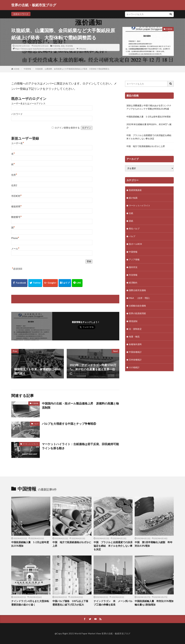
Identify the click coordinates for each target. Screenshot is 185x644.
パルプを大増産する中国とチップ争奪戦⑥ (69, 424)
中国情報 (56, 46)
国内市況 (133, 267)
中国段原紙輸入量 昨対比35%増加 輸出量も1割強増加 (154, 603)
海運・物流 (134, 337)
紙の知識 (133, 198)
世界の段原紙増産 (137, 313)
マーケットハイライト (31, 444)
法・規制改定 (135, 329)
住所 (14, 175)
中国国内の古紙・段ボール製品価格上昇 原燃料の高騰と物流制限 (80, 405)
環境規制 (133, 321)
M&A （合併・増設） (140, 298)
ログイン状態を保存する (67, 128)
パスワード (17, 114)
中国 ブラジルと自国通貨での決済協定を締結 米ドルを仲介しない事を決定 (149, 137)
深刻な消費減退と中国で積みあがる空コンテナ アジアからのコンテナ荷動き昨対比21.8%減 (149, 107)
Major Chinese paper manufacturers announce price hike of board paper (45, 49)
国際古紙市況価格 (137, 290)
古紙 (131, 213)
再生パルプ (134, 229)
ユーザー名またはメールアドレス (28, 104)
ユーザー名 (18, 143)
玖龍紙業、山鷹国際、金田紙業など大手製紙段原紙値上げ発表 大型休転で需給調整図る (72, 69)
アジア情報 (134, 259)
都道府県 (16, 207)
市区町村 (16, 196)
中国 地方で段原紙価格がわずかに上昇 (146, 146)
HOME (17, 69)
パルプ (36, 424)
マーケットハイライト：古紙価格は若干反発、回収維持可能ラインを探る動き (80, 446)
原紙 (63, 46)
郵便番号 (16, 217)
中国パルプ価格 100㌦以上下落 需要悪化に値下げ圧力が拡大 (72, 603)
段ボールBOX (135, 244)
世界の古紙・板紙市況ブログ (34, 5)
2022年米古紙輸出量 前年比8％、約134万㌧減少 (149, 126)
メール (15, 249)
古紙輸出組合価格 (137, 306)
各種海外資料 (135, 344)
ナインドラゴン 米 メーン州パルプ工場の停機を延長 (113, 603)
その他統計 (134, 367)
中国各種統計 (135, 352)
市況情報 (69, 46)
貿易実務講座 (135, 190)
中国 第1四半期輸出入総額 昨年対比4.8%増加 (154, 544)
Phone (15, 238)
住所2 (14, 185)
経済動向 (133, 283)
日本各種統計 (135, 360)
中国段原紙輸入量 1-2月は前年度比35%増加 (149, 117)
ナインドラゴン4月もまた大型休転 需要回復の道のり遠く (31, 603)
